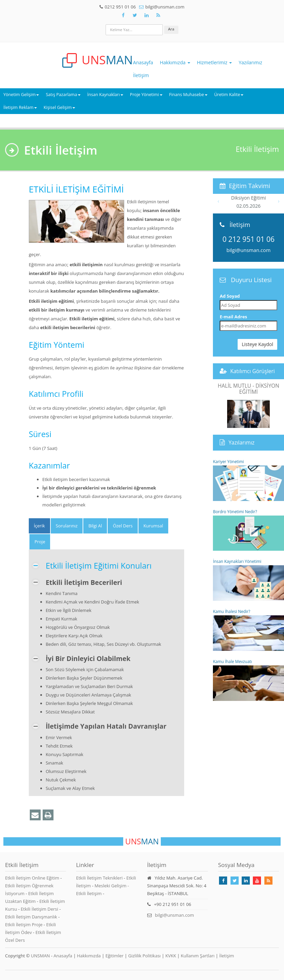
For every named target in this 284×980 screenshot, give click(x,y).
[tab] (39, 526)
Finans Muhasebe (188, 95)
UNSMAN (40, 956)
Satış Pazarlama (63, 95)
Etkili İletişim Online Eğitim (33, 878)
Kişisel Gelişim (59, 107)
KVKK (171, 956)
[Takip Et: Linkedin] (246, 881)
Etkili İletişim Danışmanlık (32, 917)
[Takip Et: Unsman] (147, 15)
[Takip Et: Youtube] (257, 881)
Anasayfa (143, 62)
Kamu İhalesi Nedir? (248, 630)
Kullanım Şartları (198, 956)
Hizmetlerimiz (215, 62)
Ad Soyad (230, 296)
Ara (171, 29)
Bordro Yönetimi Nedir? (248, 530)
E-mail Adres (233, 317)
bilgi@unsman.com (248, 250)
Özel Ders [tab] (123, 526)
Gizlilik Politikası (145, 956)
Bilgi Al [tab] (95, 526)
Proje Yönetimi (146, 95)
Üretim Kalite (229, 95)
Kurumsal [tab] (153, 526)
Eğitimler (114, 956)
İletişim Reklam (20, 107)
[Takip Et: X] (135, 15)
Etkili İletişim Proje (24, 925)
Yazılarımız (250, 62)
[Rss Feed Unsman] (158, 15)
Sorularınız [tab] (67, 526)
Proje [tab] (40, 542)
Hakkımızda (175, 62)
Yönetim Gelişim (21, 95)
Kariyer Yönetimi (248, 480)
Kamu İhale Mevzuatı (248, 680)
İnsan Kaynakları (105, 95)
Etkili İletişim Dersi (40, 909)
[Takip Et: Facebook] (123, 15)
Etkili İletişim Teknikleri (99, 878)
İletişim (141, 75)
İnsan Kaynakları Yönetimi (248, 580)
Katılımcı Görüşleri (253, 371)
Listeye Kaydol (257, 344)
